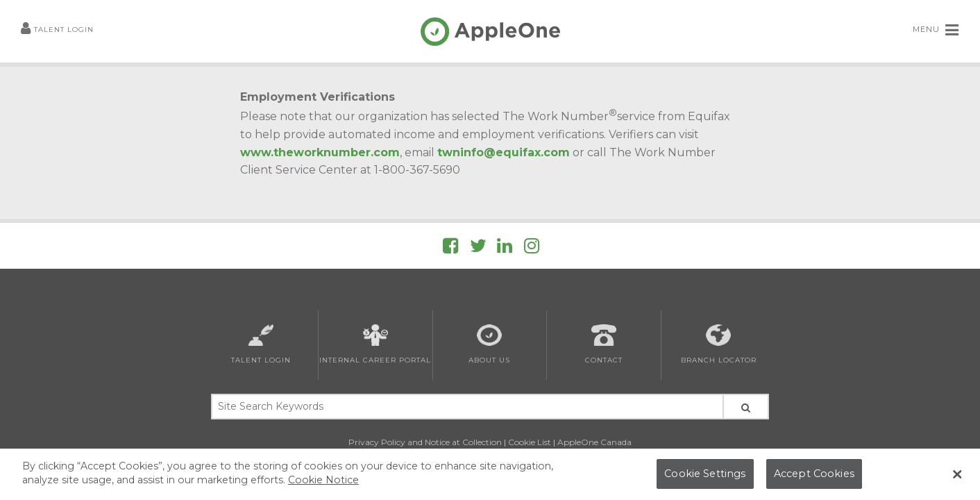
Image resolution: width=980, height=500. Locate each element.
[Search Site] (746, 407)
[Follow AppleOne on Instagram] (532, 248)
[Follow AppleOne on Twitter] (478, 248)
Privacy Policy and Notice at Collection (425, 442)
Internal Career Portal (375, 344)
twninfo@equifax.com (504, 152)
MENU (936, 30)
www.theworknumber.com (320, 152)
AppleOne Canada (594, 442)
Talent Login (57, 30)
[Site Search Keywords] (466, 407)
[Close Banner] (957, 474)
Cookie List (530, 442)
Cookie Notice (323, 480)
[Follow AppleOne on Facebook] (450, 248)
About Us (489, 344)
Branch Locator (719, 344)
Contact (604, 344)
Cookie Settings (705, 474)
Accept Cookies (814, 474)
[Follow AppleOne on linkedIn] (505, 248)
